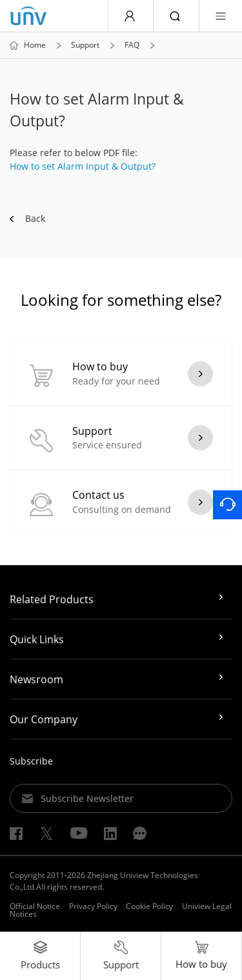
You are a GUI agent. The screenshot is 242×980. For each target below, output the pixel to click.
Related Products (52, 599)
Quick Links (37, 639)
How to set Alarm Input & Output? (83, 166)
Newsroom (36, 679)
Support (85, 45)
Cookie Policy (149, 906)
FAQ (132, 45)
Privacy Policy (93, 906)
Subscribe (31, 761)
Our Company (44, 719)
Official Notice (35, 906)
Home (35, 45)
